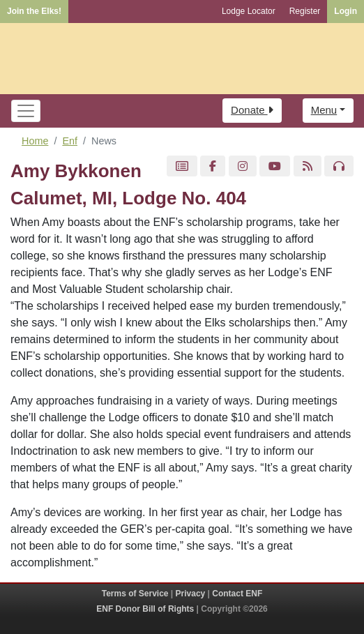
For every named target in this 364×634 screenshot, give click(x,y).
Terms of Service (135, 594)
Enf (70, 141)
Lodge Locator (249, 11)
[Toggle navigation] (26, 111)
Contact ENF (237, 594)
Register (305, 11)
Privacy (191, 594)
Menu (324, 110)
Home (35, 141)
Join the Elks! (34, 11)
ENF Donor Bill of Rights (145, 609)
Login (346, 11)
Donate (252, 110)
